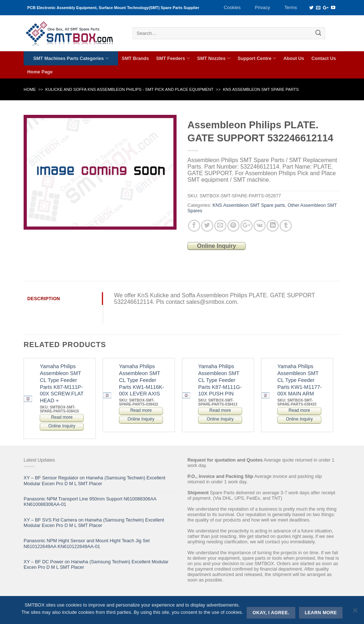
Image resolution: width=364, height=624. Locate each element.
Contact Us (324, 58)
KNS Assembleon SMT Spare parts (261, 89)
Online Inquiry (217, 246)
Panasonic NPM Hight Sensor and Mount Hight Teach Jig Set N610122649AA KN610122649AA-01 (87, 543)
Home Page (40, 72)
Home (30, 89)
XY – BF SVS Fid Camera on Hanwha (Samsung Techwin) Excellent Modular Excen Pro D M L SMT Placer (94, 523)
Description (44, 299)
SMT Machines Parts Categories (71, 58)
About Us (294, 58)
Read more (62, 417)
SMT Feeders (173, 58)
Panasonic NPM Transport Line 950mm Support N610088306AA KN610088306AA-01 (90, 502)
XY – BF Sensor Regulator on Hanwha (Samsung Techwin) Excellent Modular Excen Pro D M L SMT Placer (94, 480)
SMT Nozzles (214, 58)
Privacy (263, 7)
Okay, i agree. (271, 613)
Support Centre (257, 58)
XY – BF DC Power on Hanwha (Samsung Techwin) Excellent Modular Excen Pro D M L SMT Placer (96, 564)
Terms (291, 7)
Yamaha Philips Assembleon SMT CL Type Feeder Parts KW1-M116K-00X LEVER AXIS (142, 380)
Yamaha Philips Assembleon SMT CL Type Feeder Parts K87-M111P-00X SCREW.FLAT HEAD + (62, 383)
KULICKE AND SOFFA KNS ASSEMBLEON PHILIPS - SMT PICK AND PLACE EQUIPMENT (130, 89)
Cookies (232, 7)
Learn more (321, 613)
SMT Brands (135, 58)
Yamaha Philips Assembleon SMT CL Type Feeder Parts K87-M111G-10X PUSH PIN (220, 380)
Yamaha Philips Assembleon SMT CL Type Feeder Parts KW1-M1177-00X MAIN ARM (299, 380)
